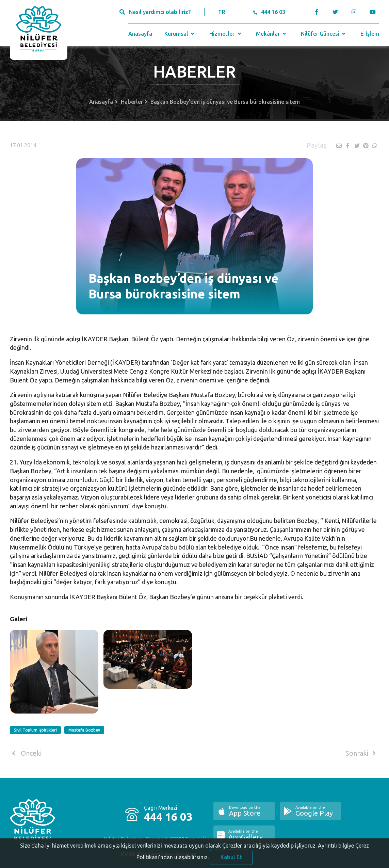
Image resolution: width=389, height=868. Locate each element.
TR (222, 12)
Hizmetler (226, 34)
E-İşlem (370, 34)
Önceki (26, 753)
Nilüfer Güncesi (324, 34)
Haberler (132, 102)
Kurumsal (180, 34)
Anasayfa (140, 34)
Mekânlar (272, 34)
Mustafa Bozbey (84, 730)
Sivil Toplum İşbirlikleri (35, 730)
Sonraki (362, 753)
